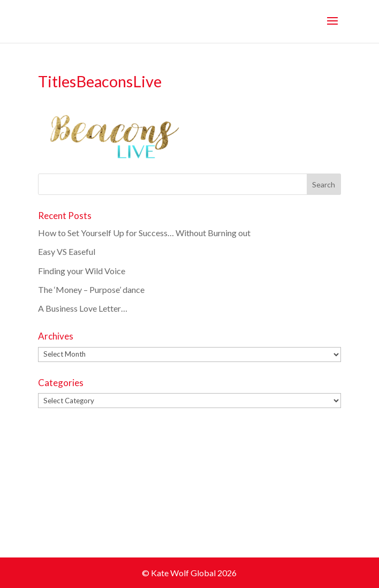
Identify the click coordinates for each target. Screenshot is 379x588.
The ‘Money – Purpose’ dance (91, 289)
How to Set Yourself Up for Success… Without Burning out (145, 233)
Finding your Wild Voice (82, 271)
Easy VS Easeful (67, 251)
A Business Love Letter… (83, 308)
